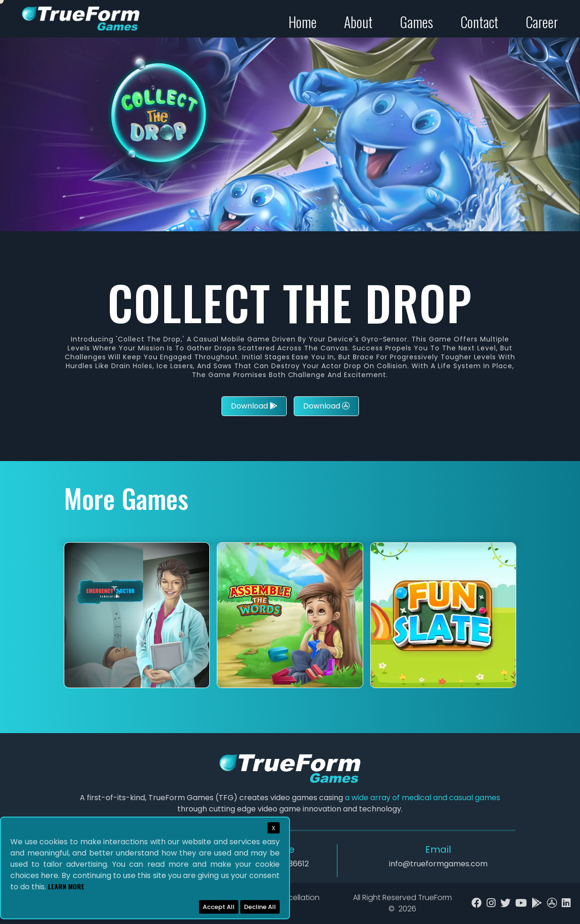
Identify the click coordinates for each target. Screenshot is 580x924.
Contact (479, 22)
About (358, 22)
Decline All (260, 907)
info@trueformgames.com (438, 864)
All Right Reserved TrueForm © (402, 903)
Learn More (66, 886)
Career (542, 22)
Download (254, 406)
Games (416, 22)
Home (303, 22)
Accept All (219, 907)
